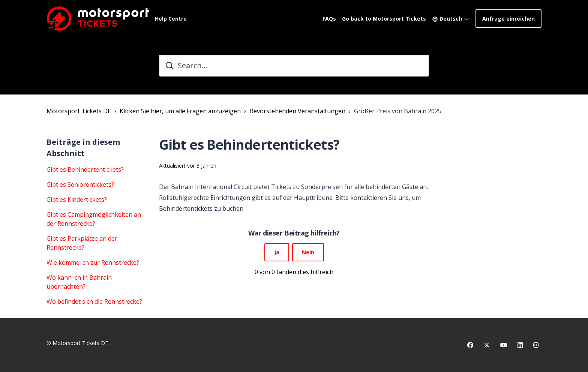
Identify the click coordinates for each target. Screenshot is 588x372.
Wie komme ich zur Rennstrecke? (93, 262)
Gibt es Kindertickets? (77, 199)
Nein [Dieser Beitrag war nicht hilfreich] (308, 252)
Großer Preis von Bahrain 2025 (398, 111)
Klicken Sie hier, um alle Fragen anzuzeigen (180, 111)
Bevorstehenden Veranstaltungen (297, 111)
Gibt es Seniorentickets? (80, 184)
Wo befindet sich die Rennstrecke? (94, 301)
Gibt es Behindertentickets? (85, 169)
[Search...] (294, 66)
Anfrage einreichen (508, 19)
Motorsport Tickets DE (79, 111)
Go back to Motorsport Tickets (384, 19)
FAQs (329, 19)
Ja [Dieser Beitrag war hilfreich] (277, 252)
